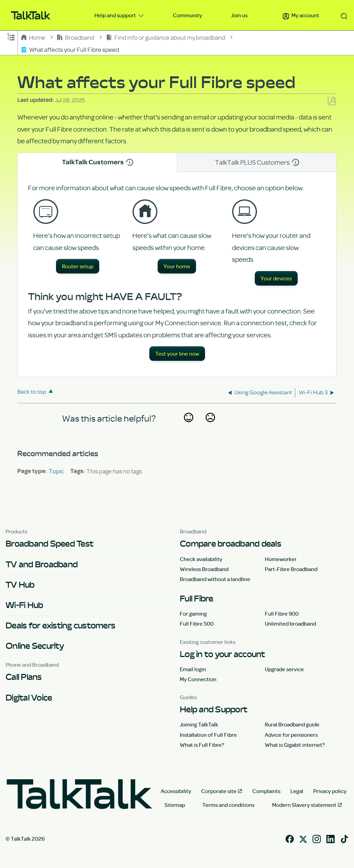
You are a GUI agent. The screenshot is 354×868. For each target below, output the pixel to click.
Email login (193, 669)
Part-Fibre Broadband (291, 569)
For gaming (193, 614)
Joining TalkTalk (199, 724)
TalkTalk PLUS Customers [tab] (257, 162)
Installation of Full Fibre (208, 735)
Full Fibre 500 (197, 624)
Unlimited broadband (290, 624)
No (210, 426)
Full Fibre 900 (282, 614)
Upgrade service (284, 669)
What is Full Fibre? (202, 745)
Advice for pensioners (291, 735)
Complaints (266, 791)
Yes (188, 426)
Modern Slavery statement (304, 805)
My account (301, 15)
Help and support (116, 15)
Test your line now (177, 354)
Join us (239, 15)
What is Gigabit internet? (295, 745)
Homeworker (281, 559)
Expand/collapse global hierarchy (11, 36)
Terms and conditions (228, 805)
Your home (177, 266)
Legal (297, 791)
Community (187, 15)
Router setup (78, 266)
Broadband (76, 37)
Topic (56, 471)
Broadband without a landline (215, 579)
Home (34, 37)
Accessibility (176, 791)
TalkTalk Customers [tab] (97, 162)
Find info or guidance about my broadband (166, 37)
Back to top (32, 391)
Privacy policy (330, 791)
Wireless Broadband (204, 569)
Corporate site (219, 791)
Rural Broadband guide (292, 724)
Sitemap (175, 805)
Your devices (276, 278)
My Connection (198, 679)
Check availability (201, 559)
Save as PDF (332, 101)
